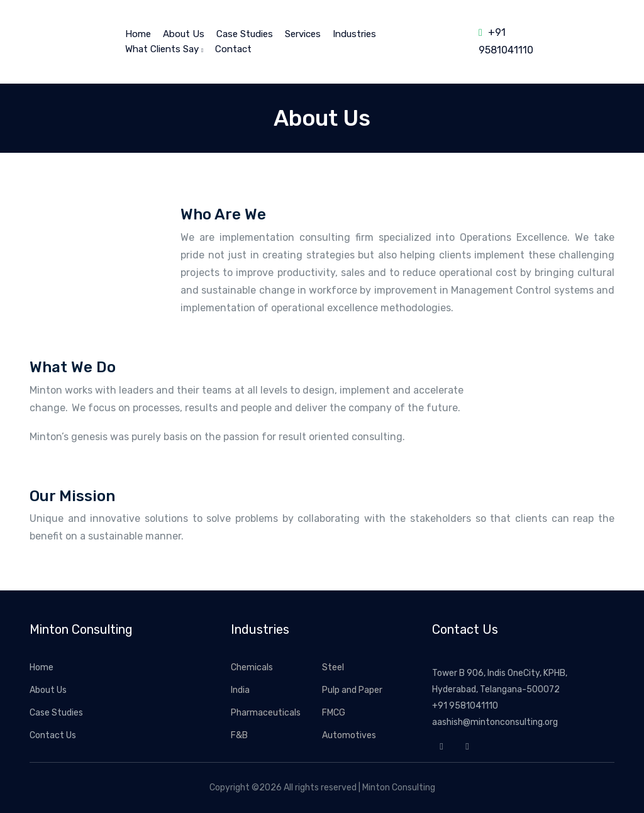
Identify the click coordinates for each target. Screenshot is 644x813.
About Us (184, 34)
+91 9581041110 (465, 706)
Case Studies (245, 34)
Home (42, 667)
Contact (233, 49)
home (138, 34)
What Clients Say (164, 49)
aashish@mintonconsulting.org (495, 722)
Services (303, 34)
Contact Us (53, 735)
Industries (354, 34)
